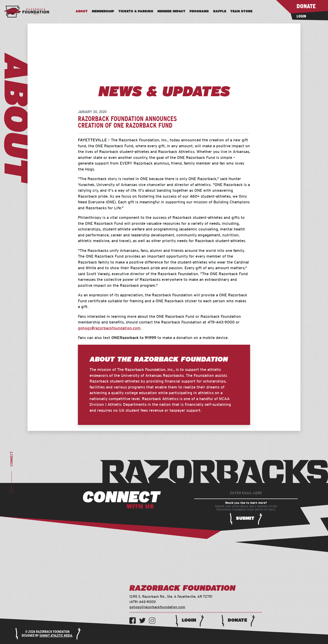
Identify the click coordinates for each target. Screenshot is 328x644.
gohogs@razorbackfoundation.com (109, 328)
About (82, 11)
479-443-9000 (221, 322)
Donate (237, 620)
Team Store (241, 11)
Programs (199, 11)
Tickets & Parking (136, 11)
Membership (103, 11)
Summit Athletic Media (56, 636)
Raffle (220, 11)
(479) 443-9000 (143, 602)
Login (189, 620)
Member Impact (171, 11)
